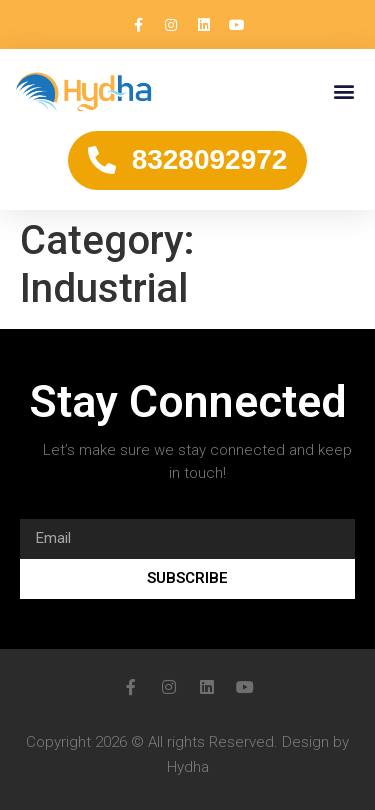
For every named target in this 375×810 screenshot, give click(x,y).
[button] (343, 91)
